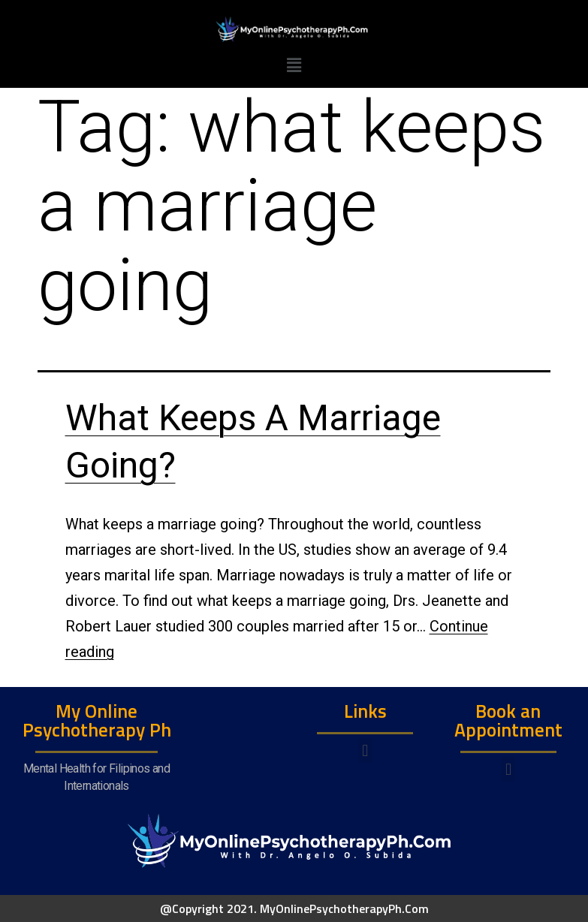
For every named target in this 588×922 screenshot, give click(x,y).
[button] (365, 750)
